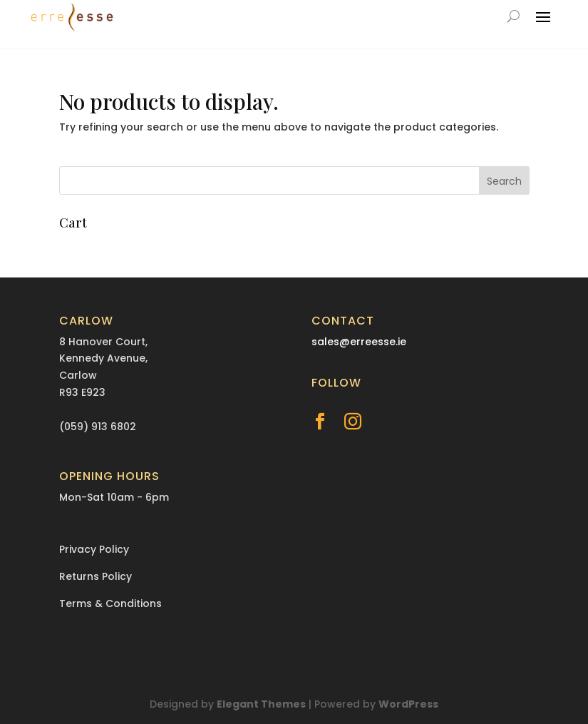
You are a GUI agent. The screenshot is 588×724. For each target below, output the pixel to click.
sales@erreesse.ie (359, 342)
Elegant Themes (261, 704)
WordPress (408, 704)
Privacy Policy (94, 549)
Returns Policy (96, 576)
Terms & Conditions (110, 603)
